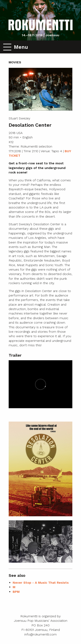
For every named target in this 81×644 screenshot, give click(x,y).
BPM (16, 592)
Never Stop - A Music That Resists (41, 583)
